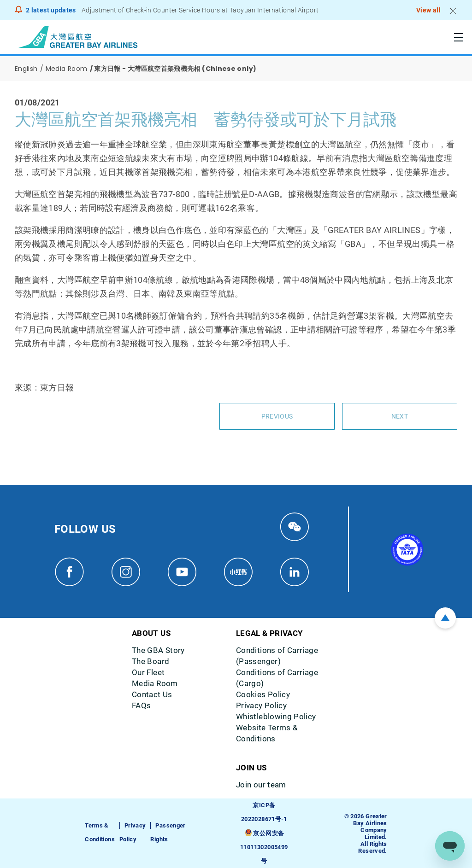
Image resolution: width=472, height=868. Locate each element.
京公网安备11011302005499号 (264, 847)
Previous (277, 416)
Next (400, 416)
